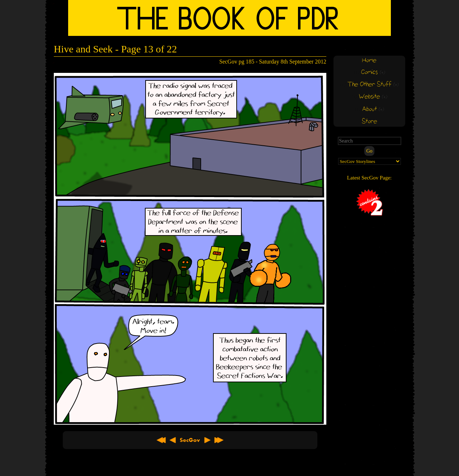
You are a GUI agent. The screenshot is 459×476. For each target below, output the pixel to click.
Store (370, 122)
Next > (207, 440)
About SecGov (190, 440)
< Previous (173, 440)
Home (369, 60)
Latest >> (219, 440)
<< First (161, 440)
